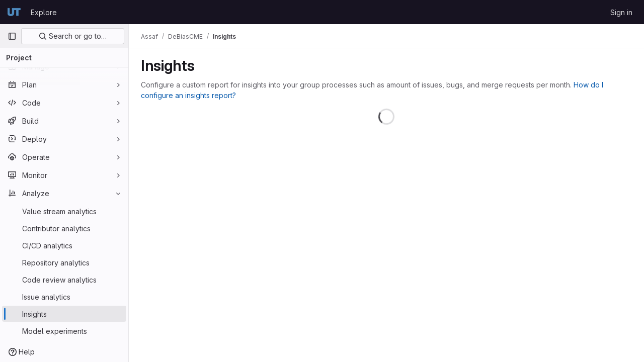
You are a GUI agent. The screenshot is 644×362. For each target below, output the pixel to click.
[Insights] (64, 314)
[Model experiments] (64, 331)
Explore (44, 12)
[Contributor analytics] (64, 228)
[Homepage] (14, 12)
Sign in (621, 12)
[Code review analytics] (64, 280)
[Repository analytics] (64, 262)
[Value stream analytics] (64, 211)
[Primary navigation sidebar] (12, 36)
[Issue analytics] (64, 297)
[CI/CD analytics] (64, 245)
